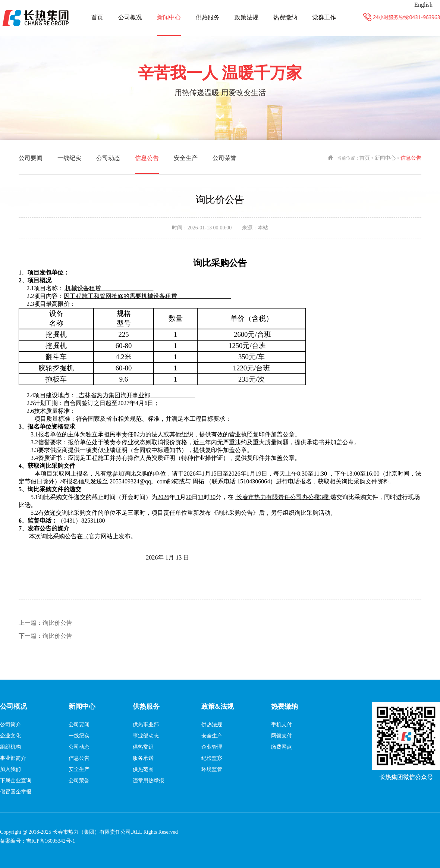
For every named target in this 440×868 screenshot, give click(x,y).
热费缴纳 (285, 17)
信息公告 (147, 158)
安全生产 (186, 158)
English (423, 5)
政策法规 (246, 17)
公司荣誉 (224, 158)
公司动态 (108, 158)
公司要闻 (31, 158)
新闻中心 (169, 17)
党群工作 (324, 17)
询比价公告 (45, 623)
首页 (97, 17)
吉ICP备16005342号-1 (51, 841)
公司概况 (130, 17)
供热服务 (208, 17)
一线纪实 (69, 158)
